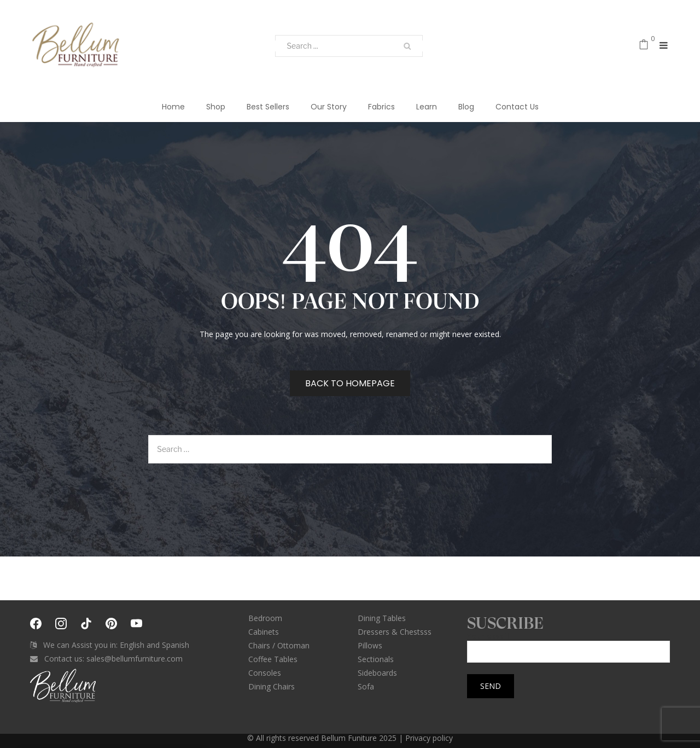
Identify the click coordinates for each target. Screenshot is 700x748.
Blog (466, 107)
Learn (427, 107)
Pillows (370, 645)
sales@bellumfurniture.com (135, 659)
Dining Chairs (272, 686)
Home (173, 107)
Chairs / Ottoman (279, 645)
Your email (568, 644)
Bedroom (265, 618)
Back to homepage (350, 383)
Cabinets (264, 632)
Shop (216, 107)
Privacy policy (429, 738)
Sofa (366, 686)
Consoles (265, 673)
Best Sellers (268, 107)
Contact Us (517, 107)
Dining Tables (382, 618)
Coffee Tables (273, 659)
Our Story (329, 107)
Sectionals (376, 659)
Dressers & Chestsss (395, 632)
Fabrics (381, 107)
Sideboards (377, 673)
